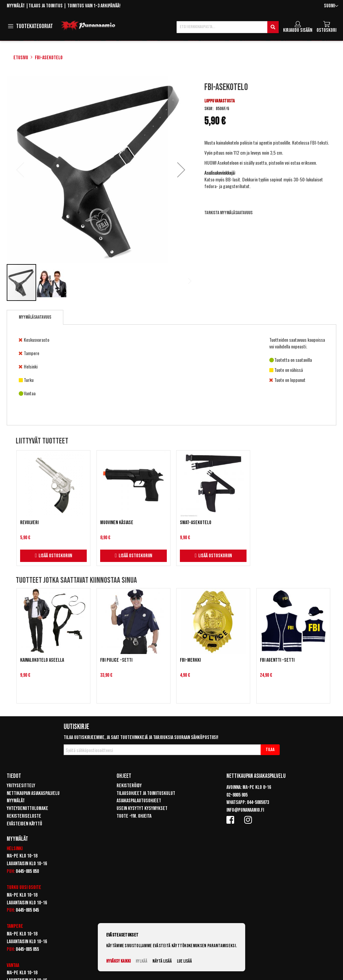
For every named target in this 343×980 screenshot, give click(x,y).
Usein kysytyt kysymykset (142, 808)
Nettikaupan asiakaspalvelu (33, 793)
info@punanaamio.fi (245, 810)
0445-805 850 (27, 871)
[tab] (35, 317)
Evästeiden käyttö (24, 824)
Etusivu (21, 58)
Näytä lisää (162, 961)
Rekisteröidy (129, 786)
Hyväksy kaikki (118, 961)
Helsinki (15, 849)
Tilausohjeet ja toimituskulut (146, 793)
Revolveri (29, 523)
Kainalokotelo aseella (42, 660)
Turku (13, 887)
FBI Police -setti (116, 660)
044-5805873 (258, 802)
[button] (331, 6)
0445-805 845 (27, 910)
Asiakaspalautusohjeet (139, 801)
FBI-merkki (190, 660)
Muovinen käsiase (117, 523)
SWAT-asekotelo (196, 523)
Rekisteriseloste (24, 816)
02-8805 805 (237, 795)
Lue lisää (184, 961)
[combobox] (228, 27)
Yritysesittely (21, 786)
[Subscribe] (270, 750)
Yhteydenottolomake (27, 808)
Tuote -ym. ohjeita (134, 816)
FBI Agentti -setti (277, 660)
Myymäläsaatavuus (35, 317)
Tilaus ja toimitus (46, 6)
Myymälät (16, 6)
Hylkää (142, 961)
